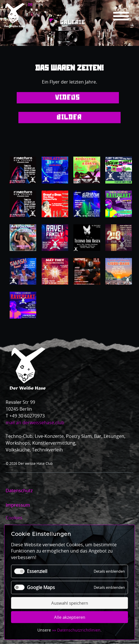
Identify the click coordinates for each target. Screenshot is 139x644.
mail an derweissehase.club (35, 423)
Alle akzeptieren (70, 617)
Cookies (14, 518)
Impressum (18, 505)
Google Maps (41, 587)
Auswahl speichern (70, 603)
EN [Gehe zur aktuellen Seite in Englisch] (41, 5)
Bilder (69, 117)
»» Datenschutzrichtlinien (76, 630)
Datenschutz (19, 491)
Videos (68, 98)
